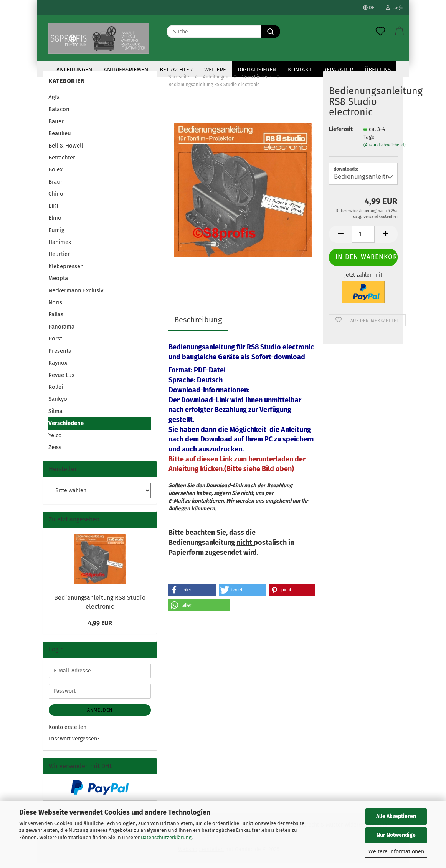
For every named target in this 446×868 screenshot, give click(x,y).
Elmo (55, 223)
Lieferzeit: (340, 135)
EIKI (53, 211)
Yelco (55, 441)
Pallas (56, 320)
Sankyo (58, 404)
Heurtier (59, 259)
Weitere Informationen (396, 852)
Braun (56, 187)
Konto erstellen (68, 733)
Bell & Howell (66, 151)
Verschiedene (66, 428)
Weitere (215, 70)
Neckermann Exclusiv (76, 296)
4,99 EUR (100, 628)
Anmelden (100, 715)
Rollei (56, 392)
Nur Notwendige (396, 835)
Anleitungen (74, 70)
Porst (55, 344)
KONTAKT (300, 70)
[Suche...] (271, 32)
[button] (400, 32)
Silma (55, 417)
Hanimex (60, 247)
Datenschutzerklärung (166, 837)
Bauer (56, 127)
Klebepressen (66, 272)
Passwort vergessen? (74, 744)
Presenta (60, 356)
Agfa (54, 103)
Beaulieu (60, 139)
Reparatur (338, 70)
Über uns (378, 70)
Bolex (55, 175)
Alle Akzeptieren (396, 816)
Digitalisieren (257, 70)
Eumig (56, 235)
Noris (55, 308)
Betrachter (176, 70)
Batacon (59, 115)
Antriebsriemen (126, 70)
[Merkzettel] (380, 32)
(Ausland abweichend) (385, 150)
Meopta (58, 284)
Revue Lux (61, 380)
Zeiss (55, 453)
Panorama (61, 332)
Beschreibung (198, 325)
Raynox (58, 368)
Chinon (58, 199)
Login (395, 8)
